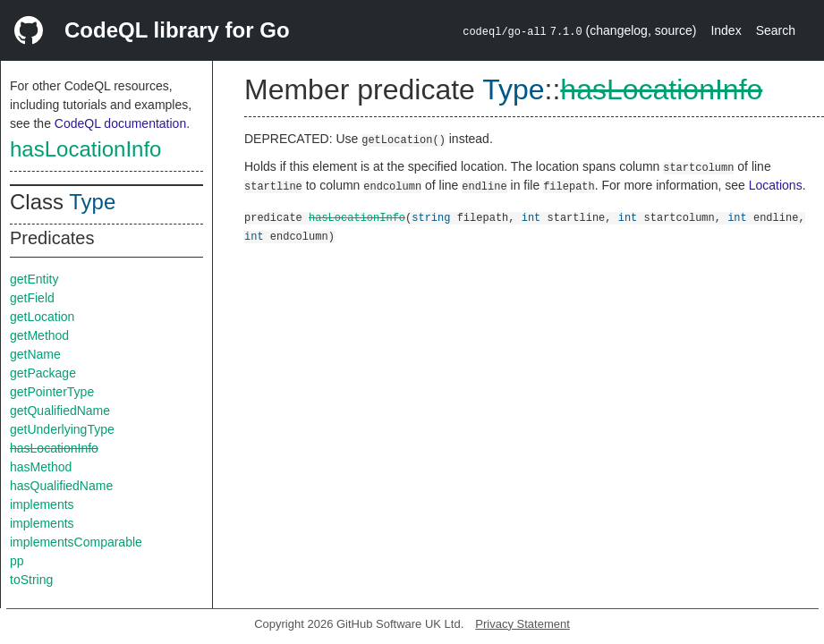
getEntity (34, 279)
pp (17, 561)
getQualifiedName (60, 411)
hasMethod (41, 467)
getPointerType (52, 392)
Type (92, 202)
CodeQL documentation (120, 123)
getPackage (43, 373)
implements (42, 504)
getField (32, 298)
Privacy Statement (522, 624)
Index (726, 30)
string (431, 217)
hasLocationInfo (85, 149)
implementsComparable (76, 542)
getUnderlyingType (62, 429)
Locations (776, 185)
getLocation (42, 317)
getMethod (39, 335)
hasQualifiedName (61, 486)
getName (35, 354)
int (531, 217)
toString (31, 580)
